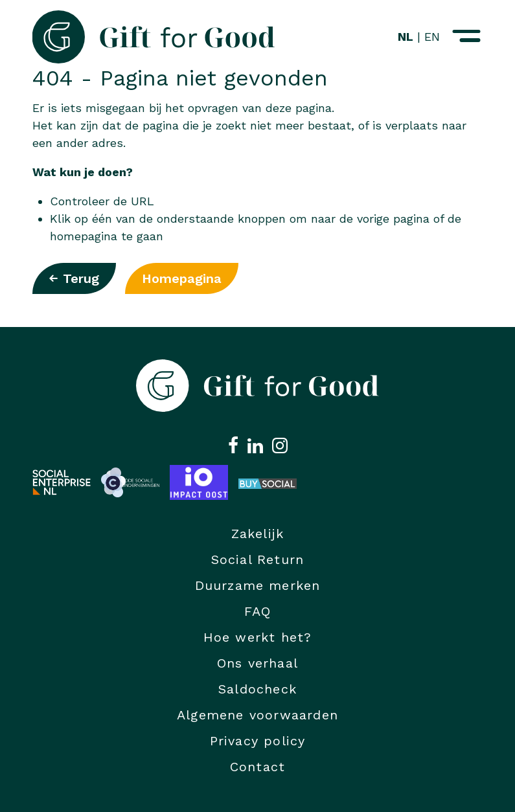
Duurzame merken (258, 585)
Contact (257, 767)
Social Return (258, 559)
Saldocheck (257, 689)
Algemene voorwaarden (257, 715)
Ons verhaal (257, 663)
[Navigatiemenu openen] (467, 37)
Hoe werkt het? (258, 637)
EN (432, 37)
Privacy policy (258, 741)
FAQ (258, 611)
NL (406, 37)
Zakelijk (258, 534)
